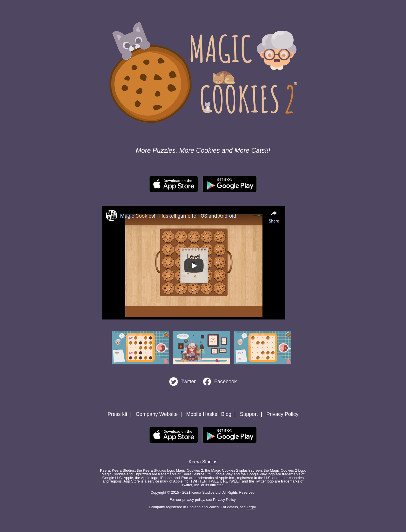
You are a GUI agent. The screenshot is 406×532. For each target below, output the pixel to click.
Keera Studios (203, 462)
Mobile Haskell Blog (209, 414)
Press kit (117, 414)
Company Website (157, 414)
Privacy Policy (282, 414)
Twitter (188, 382)
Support (249, 414)
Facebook (225, 382)
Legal (251, 507)
